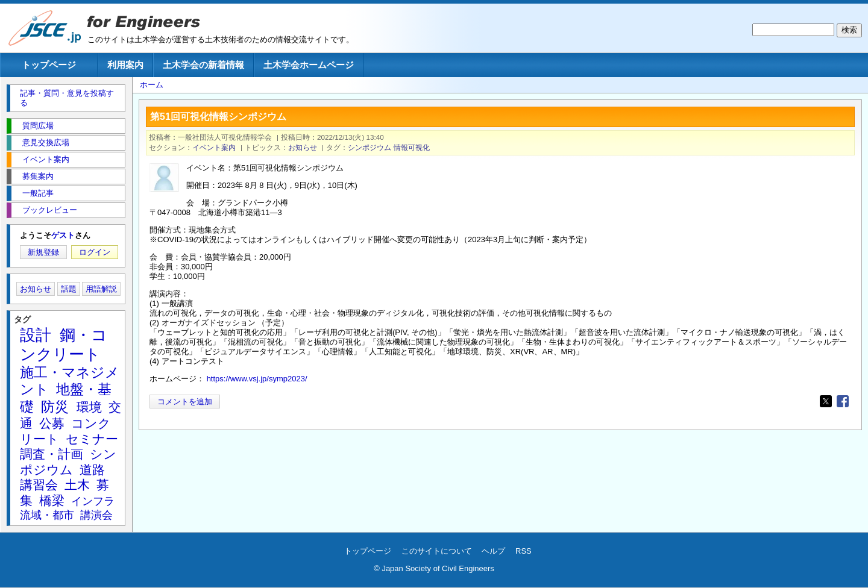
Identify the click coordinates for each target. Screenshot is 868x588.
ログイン (95, 252)
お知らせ (303, 147)
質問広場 (38, 126)
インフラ (93, 501)
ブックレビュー (50, 210)
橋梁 (52, 500)
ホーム (152, 85)
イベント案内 (214, 147)
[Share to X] (826, 401)
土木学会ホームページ (309, 65)
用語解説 (101, 289)
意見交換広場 (46, 142)
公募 (52, 423)
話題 (69, 289)
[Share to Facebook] (843, 401)
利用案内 (125, 65)
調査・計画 (52, 454)
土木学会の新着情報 (203, 65)
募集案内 (38, 176)
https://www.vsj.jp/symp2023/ (257, 379)
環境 (89, 407)
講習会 (39, 485)
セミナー (92, 439)
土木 (77, 485)
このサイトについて (437, 551)
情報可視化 (412, 147)
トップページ (49, 65)
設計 (36, 335)
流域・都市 (47, 515)
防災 (55, 407)
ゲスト (63, 235)
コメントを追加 (185, 402)
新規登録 (43, 252)
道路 (92, 470)
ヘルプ (493, 551)
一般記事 (38, 193)
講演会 (96, 515)
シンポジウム (370, 147)
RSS (524, 551)
